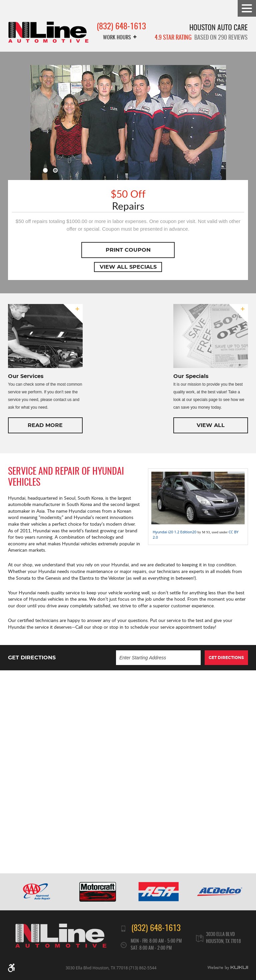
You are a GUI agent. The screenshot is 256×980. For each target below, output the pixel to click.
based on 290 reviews (201, 38)
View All (211, 425)
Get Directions (226, 658)
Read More (45, 425)
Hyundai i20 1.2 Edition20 (174, 532)
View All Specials (128, 267)
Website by (228, 968)
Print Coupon (128, 250)
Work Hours (117, 38)
